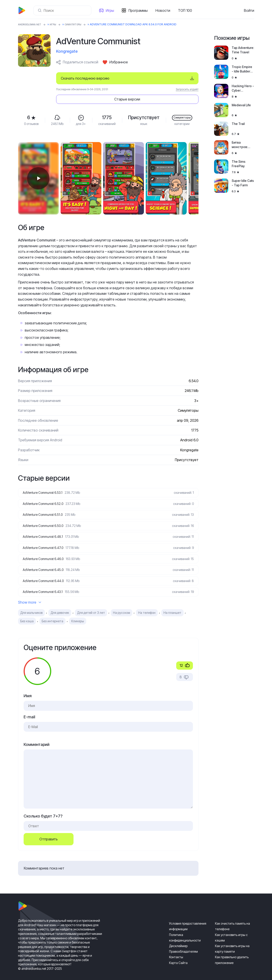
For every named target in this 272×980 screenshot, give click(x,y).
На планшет (172, 606)
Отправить (49, 833)
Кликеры (78, 615)
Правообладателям (183, 945)
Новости (165, 10)
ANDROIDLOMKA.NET (32, 24)
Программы (140, 10)
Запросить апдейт (187, 89)
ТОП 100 (187, 10)
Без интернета (52, 615)
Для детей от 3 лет (91, 606)
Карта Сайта (178, 957)
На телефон (147, 606)
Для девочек (60, 606)
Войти (249, 10)
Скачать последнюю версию (85, 78)
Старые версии (172, 78)
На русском (122, 606)
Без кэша (27, 615)
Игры (112, 10)
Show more (30, 596)
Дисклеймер (178, 940)
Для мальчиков (31, 606)
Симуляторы (81, 24)
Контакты (176, 951)
